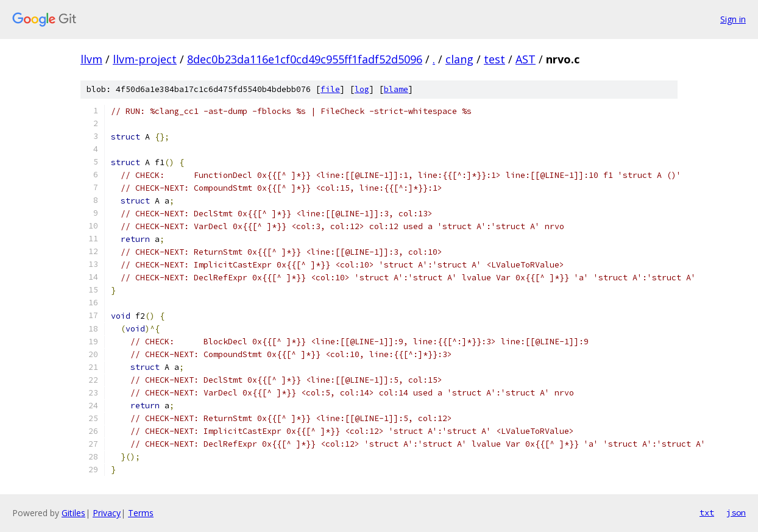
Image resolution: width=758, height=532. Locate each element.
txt (707, 512)
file (330, 89)
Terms (141, 513)
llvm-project (145, 59)
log (362, 89)
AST (526, 59)
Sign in (733, 19)
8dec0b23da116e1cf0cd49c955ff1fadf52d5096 (305, 59)
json (736, 512)
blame (396, 89)
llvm (91, 59)
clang (459, 59)
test (494, 59)
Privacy (107, 513)
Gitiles (73, 513)
